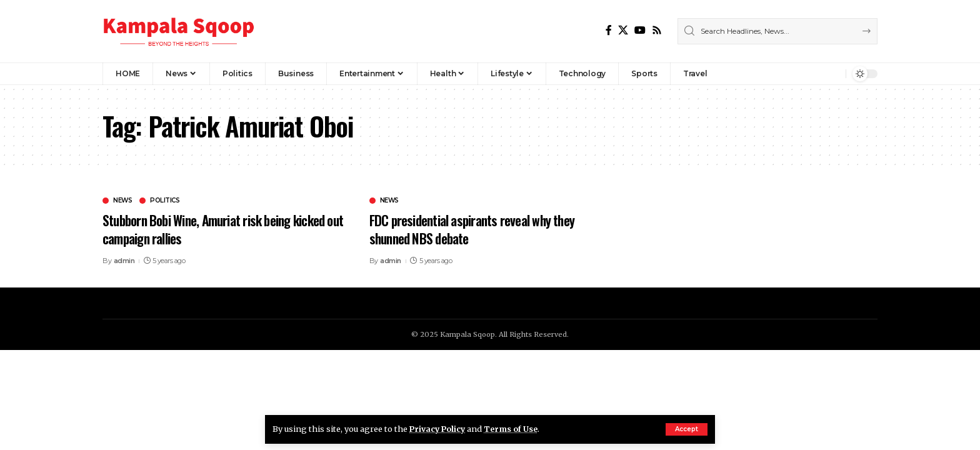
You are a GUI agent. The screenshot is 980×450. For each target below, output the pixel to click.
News (122, 201)
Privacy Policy (439, 429)
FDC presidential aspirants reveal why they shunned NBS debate (475, 229)
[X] (623, 30)
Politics (165, 201)
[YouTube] (640, 30)
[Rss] (657, 30)
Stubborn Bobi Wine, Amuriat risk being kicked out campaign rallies (220, 229)
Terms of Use (514, 429)
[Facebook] (609, 30)
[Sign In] (809, 74)
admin (124, 261)
